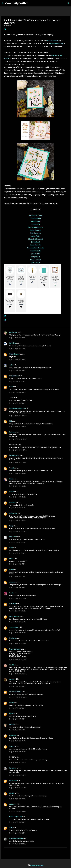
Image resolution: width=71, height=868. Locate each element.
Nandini (12, 679)
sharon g (12, 582)
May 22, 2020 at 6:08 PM (17, 392)
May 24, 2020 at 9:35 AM (17, 633)
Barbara (12, 432)
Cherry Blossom (15, 354)
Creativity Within (17, 3)
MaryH (11, 569)
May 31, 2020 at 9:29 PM (17, 833)
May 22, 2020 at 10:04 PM (18, 416)
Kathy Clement (36, 230)
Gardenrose (13, 332)
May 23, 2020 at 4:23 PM (17, 577)
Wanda (12, 713)
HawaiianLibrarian (15, 692)
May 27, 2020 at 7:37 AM (17, 788)
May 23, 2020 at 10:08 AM (18, 520)
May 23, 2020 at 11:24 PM (18, 598)
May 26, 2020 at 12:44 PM (18, 763)
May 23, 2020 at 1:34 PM (17, 553)
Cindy (11, 526)
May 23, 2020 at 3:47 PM (17, 564)
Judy (11, 365)
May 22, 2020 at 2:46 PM (17, 360)
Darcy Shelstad (14, 616)
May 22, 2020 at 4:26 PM (17, 370)
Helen (11, 479)
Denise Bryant (14, 455)
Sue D (11, 827)
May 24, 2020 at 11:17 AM (18, 644)
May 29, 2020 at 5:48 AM (17, 811)
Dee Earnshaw (14, 376)
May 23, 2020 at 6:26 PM (17, 587)
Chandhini (13, 735)
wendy (11, 724)
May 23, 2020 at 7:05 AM (17, 497)
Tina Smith (35, 224)
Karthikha (12, 343)
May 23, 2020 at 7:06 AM (17, 508)
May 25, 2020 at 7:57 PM (17, 719)
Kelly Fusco (13, 537)
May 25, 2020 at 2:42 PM (17, 708)
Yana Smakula (35, 218)
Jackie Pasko (36, 236)
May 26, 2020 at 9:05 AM (17, 752)
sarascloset (13, 781)
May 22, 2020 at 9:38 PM (17, 403)
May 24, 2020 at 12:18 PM (18, 674)
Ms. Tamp (13, 638)
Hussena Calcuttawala (35, 248)
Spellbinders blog (57, 44)
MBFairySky (13, 513)
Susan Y (12, 746)
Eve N (11, 387)
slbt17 (11, 558)
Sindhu (12, 593)
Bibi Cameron (35, 233)
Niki (10, 421)
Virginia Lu (36, 257)
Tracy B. (12, 468)
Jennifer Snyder (35, 251)
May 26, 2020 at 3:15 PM (17, 775)
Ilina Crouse (36, 263)
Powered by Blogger (35, 865)
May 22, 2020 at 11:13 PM (18, 450)
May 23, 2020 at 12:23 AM (18, 463)
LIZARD (12, 665)
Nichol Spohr (36, 221)
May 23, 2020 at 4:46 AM (17, 486)
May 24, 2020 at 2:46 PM (17, 686)
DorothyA (13, 604)
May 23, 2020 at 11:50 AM (18, 542)
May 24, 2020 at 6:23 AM (17, 622)
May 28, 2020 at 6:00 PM (17, 799)
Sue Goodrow (14, 627)
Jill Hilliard (35, 242)
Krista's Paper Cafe (16, 817)
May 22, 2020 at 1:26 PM (17, 338)
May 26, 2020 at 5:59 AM (17, 741)
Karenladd (13, 768)
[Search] (31, 3)
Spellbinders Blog (35, 215)
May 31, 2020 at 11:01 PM (18, 844)
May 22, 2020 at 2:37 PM (17, 349)
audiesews (13, 804)
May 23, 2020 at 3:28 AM (17, 473)
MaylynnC (13, 502)
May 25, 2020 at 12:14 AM (18, 697)
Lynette (12, 793)
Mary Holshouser (15, 649)
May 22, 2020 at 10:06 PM (18, 427)
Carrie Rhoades (35, 245)
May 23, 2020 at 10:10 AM (18, 531)
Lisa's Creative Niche (16, 838)
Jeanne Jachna (52, 41)
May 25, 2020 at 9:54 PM (17, 730)
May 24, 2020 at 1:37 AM (17, 611)
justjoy (12, 491)
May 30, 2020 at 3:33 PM (17, 822)
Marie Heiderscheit (36, 239)
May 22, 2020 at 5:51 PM (17, 381)
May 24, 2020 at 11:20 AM (18, 660)
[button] (5, 29)
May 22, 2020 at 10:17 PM (18, 439)
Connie (12, 703)
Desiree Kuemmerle (36, 227)
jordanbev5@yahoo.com (17, 408)
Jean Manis (35, 254)
